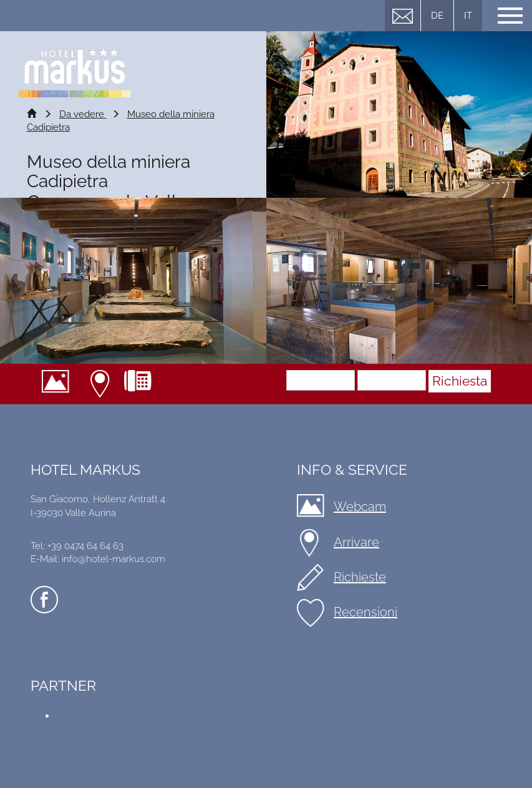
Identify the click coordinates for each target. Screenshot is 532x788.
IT (468, 16)
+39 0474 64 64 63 (143, 384)
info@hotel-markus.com (114, 559)
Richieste (360, 577)
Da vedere (83, 114)
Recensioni (365, 612)
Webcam (60, 384)
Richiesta (460, 381)
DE (437, 16)
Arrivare (101, 384)
